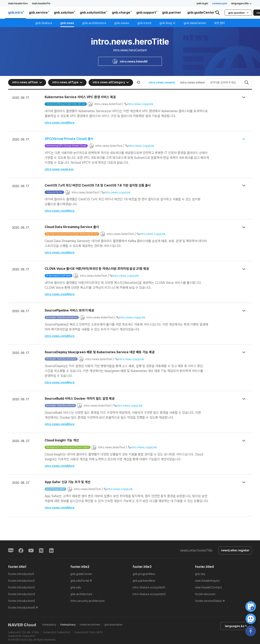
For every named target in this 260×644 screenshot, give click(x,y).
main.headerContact (208, 588)
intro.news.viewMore (60, 123)
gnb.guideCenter (81, 574)
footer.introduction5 (22, 601)
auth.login (202, 3)
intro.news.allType (67, 82)
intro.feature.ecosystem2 (149, 594)
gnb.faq (200, 574)
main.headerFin (41, 3)
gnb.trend (144, 23)
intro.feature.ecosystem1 (149, 588)
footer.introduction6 (22, 608)
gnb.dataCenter (195, 23)
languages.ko (236, 626)
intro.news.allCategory (111, 82)
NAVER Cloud (22, 625)
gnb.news (67, 23)
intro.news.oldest (192, 82)
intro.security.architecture (88, 601)
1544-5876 (96, 633)
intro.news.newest (162, 82)
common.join (220, 3)
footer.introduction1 (21, 574)
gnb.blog (167, 23)
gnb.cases (122, 23)
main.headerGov (18, 3)
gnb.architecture (94, 23)
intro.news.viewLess (59, 169)
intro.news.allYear (27, 82)
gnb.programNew (144, 574)
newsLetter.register (235, 551)
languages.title (242, 3)
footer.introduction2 (21, 581)
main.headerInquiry (207, 581)
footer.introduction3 (21, 588)
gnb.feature (44, 23)
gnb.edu (76, 588)
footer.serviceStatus (208, 601)
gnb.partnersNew (144, 581)
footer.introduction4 (22, 594)
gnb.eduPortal (80, 581)
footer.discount (205, 594)
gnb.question (238, 13)
